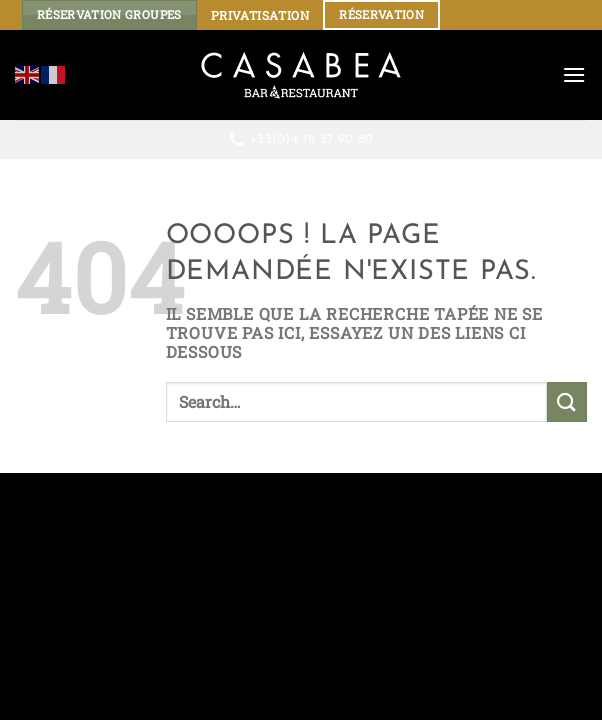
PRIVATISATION (260, 15)
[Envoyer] (567, 401)
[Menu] (574, 74)
